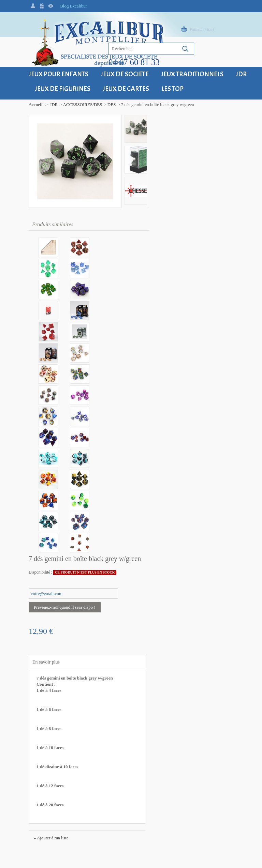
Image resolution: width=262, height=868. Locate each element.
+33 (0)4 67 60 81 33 (37, 683)
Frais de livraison (101, 639)
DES (90, 104)
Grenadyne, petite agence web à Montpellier (82, 854)
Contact (167, 639)
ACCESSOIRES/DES (61, 104)
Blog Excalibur (71, 6)
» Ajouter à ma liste (160, 399)
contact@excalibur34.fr (39, 702)
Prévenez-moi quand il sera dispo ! (173, 168)
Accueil (14, 104)
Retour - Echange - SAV (107, 653)
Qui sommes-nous (176, 668)
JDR (32, 104)
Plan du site (171, 653)
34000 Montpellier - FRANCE (34, 633)
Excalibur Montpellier (38, 615)
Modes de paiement (103, 668)
